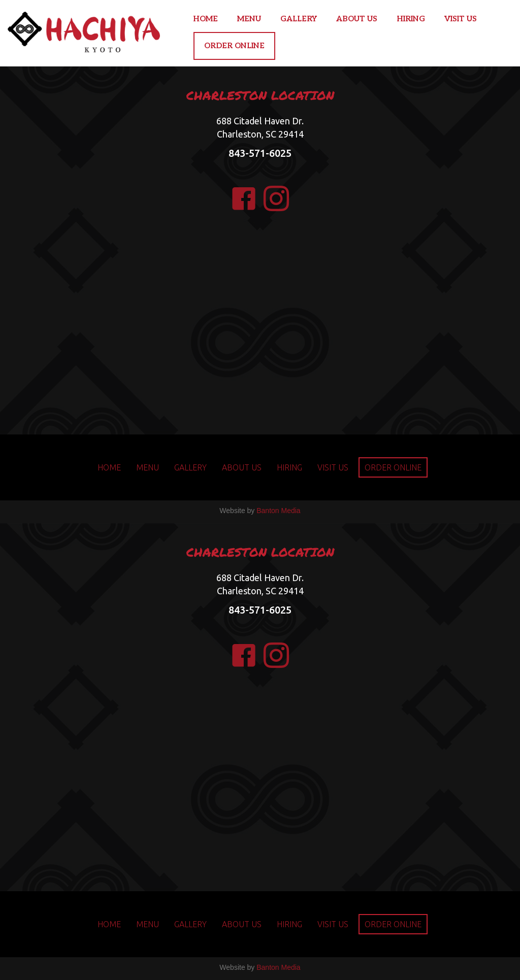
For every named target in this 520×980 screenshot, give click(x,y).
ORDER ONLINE (234, 46)
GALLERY (299, 19)
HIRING (411, 19)
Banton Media (278, 511)
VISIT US (461, 19)
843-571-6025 (260, 153)
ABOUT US (357, 19)
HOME (205, 19)
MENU (249, 19)
